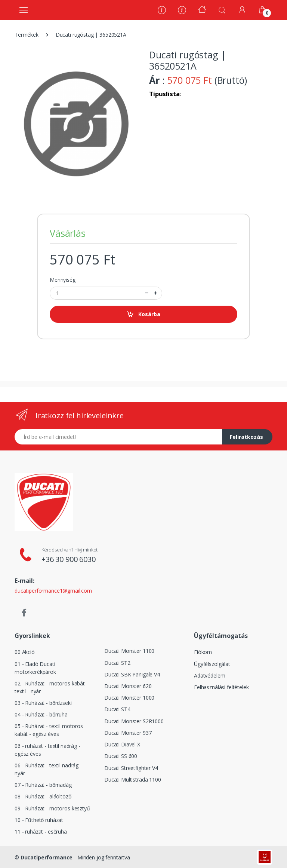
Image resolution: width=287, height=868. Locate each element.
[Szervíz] (182, 11)
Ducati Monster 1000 (129, 698)
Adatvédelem (209, 676)
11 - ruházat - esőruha (41, 832)
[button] (222, 9)
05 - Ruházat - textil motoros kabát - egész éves (49, 730)
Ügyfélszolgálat (212, 664)
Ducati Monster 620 (128, 686)
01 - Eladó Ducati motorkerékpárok (35, 668)
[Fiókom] (242, 10)
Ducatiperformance (47, 857)
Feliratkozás (246, 437)
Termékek (27, 35)
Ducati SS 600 (121, 756)
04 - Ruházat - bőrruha (41, 714)
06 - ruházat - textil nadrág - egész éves (47, 750)
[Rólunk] (162, 11)
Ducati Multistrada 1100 (133, 780)
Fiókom (203, 652)
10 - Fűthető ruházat (39, 820)
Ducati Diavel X (122, 744)
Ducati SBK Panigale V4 (132, 674)
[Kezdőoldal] (202, 10)
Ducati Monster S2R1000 (134, 721)
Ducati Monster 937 (128, 733)
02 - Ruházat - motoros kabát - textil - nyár (51, 687)
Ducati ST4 (117, 709)
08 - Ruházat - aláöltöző (43, 796)
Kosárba (143, 314)
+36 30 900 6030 (69, 559)
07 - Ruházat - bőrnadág (43, 785)
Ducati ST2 (117, 663)
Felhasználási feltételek (221, 687)
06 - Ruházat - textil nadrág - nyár (48, 769)
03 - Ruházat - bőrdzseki (43, 703)
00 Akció (25, 652)
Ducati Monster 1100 (129, 651)
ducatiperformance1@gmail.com (53, 591)
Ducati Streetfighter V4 (131, 768)
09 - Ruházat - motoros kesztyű (52, 808)
